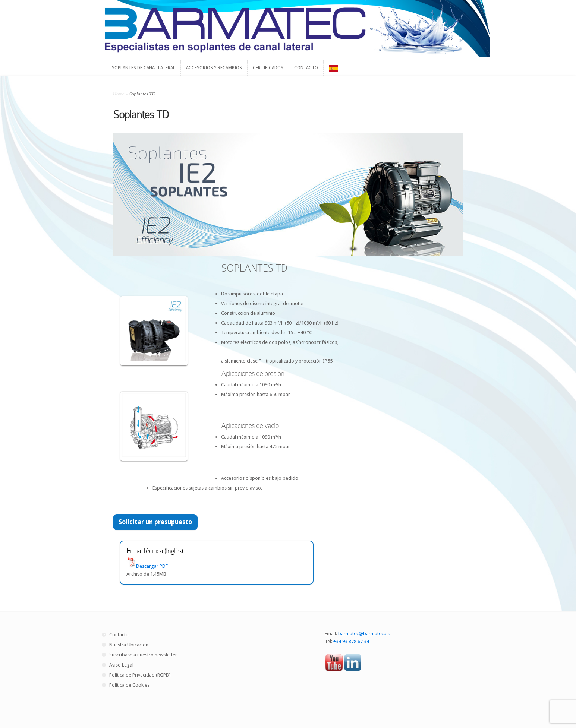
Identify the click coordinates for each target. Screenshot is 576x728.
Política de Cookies (129, 685)
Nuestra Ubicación (129, 645)
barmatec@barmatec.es (364, 634)
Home (119, 94)
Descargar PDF (152, 566)
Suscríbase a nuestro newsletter (143, 655)
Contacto (119, 635)
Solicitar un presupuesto (155, 522)
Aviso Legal (121, 665)
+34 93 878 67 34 (351, 641)
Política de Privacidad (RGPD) (140, 675)
